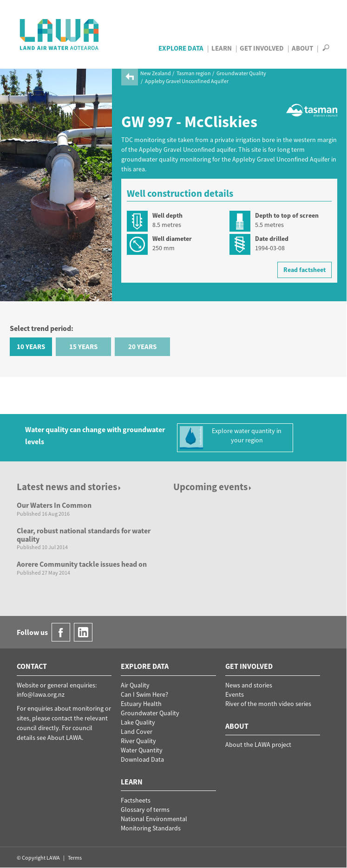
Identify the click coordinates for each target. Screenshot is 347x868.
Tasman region (194, 73)
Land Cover (137, 732)
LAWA (60, 34)
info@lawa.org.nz (41, 694)
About (302, 48)
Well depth (167, 215)
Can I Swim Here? (144, 694)
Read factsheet (304, 270)
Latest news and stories (69, 487)
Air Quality (135, 685)
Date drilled (272, 239)
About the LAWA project (258, 745)
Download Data (142, 759)
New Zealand (156, 73)
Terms (75, 858)
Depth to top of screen (287, 215)
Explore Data (181, 48)
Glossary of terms (145, 810)
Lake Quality (138, 722)
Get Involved (262, 48)
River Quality (138, 741)
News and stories (249, 685)
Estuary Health (141, 704)
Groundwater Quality (241, 73)
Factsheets (136, 800)
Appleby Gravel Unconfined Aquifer (187, 81)
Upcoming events (213, 487)
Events (235, 694)
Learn (222, 48)
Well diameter (172, 239)
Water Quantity (142, 750)
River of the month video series (268, 704)
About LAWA (65, 738)
